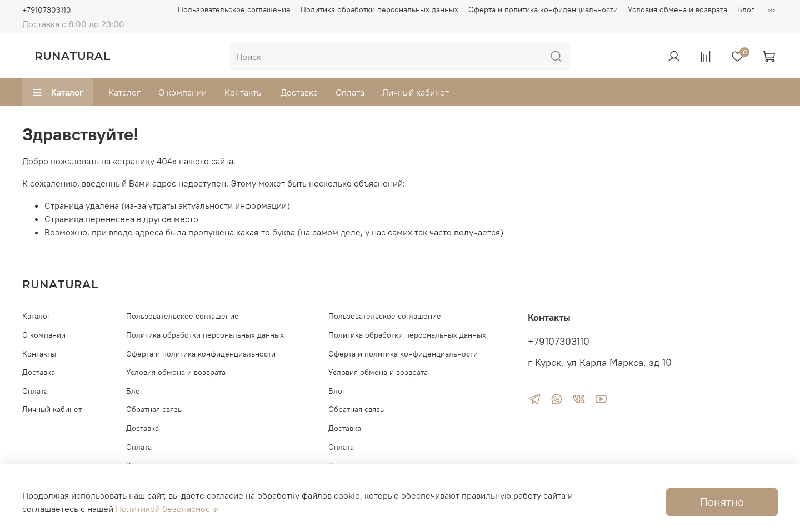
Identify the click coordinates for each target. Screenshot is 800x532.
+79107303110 (47, 10)
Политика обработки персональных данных (379, 9)
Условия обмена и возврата (677, 9)
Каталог (57, 92)
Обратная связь (154, 409)
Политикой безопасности (167, 509)
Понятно (722, 502)
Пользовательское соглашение (234, 9)
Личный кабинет (416, 92)
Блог (746, 9)
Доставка (299, 92)
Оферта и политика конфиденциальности (543, 9)
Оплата (350, 92)
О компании (182, 92)
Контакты (244, 92)
